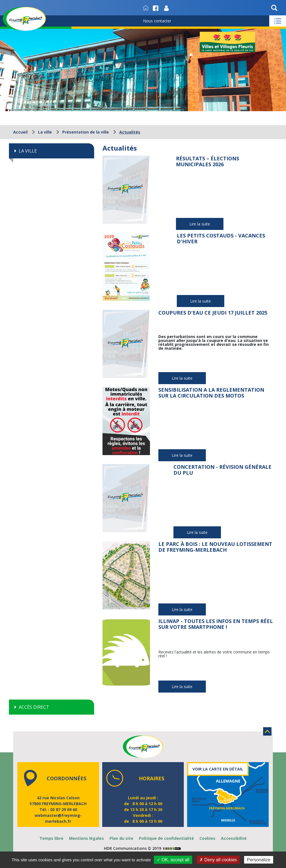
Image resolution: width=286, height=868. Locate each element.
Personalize (259, 860)
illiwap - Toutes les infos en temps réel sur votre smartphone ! (216, 624)
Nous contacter (157, 21)
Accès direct (34, 707)
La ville (45, 132)
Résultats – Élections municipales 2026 (208, 161)
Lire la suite (200, 224)
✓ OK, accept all (173, 860)
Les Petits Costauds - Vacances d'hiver (221, 239)
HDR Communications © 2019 (143, 848)
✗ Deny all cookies (218, 860)
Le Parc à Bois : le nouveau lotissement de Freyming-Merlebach (215, 547)
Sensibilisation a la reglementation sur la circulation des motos (211, 393)
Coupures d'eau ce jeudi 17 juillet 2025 (213, 313)
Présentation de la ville (86, 132)
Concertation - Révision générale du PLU (222, 470)
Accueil (20, 132)
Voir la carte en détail (218, 769)
